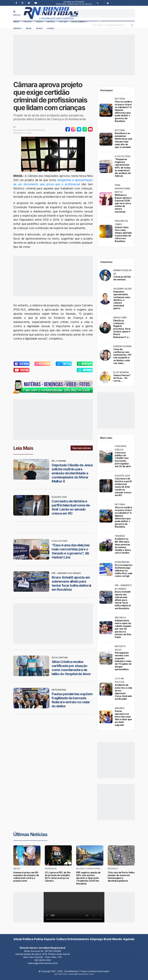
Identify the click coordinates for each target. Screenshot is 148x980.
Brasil (29, 28)
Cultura (63, 22)
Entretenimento (79, 22)
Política (28, 22)
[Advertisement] (101, 13)
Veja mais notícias (82, 448)
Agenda (51, 28)
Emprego (17, 28)
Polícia (39, 22)
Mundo (39, 28)
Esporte (51, 22)
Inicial (16, 22)
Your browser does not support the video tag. (74, 907)
